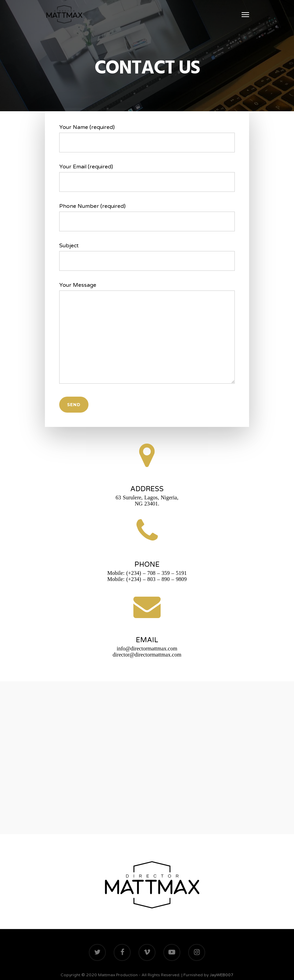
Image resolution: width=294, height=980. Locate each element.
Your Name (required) (147, 138)
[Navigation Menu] (245, 14)
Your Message (147, 335)
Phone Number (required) (147, 217)
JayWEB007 (222, 975)
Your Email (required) (147, 178)
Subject (147, 256)
